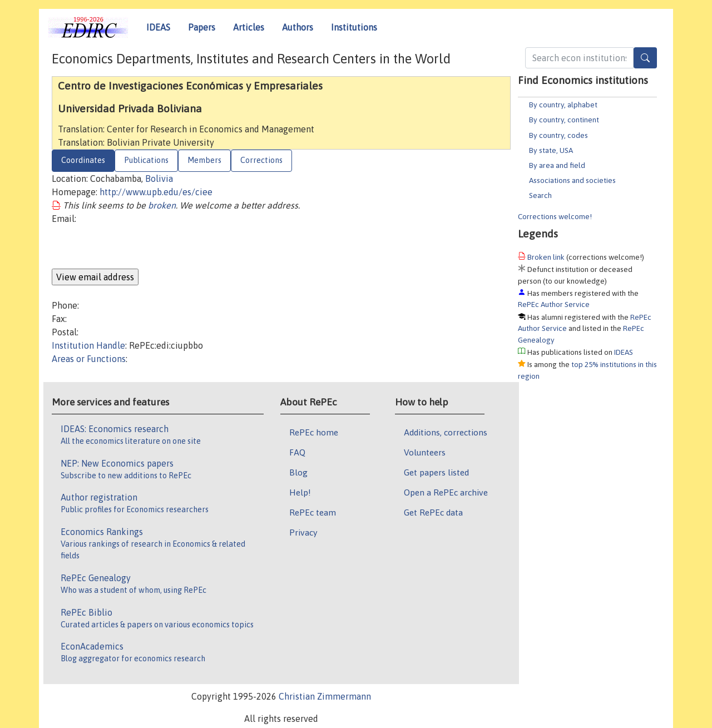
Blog (298, 472)
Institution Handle (88, 345)
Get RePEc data (433, 512)
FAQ (297, 452)
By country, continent (564, 120)
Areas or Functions (89, 359)
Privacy (303, 532)
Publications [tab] (146, 160)
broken (162, 205)
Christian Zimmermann (325, 696)
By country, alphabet (563, 105)
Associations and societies (572, 180)
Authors (298, 27)
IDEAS (158, 27)
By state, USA (551, 150)
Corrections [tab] (261, 160)
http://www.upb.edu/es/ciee (156, 192)
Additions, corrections (446, 432)
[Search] (645, 58)
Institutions (354, 27)
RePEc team (313, 512)
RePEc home (314, 432)
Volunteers (425, 452)
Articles (249, 27)
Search (540, 195)
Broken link (546, 257)
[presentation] (136, 247)
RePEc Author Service (554, 304)
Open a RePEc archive (446, 492)
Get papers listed (436, 472)
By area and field (557, 165)
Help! (300, 492)
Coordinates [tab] (83, 160)
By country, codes (558, 135)
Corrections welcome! (555, 216)
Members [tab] (204, 160)
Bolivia (159, 179)
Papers (202, 27)
